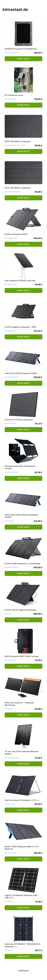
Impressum (24, 971)
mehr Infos (23, 59)
